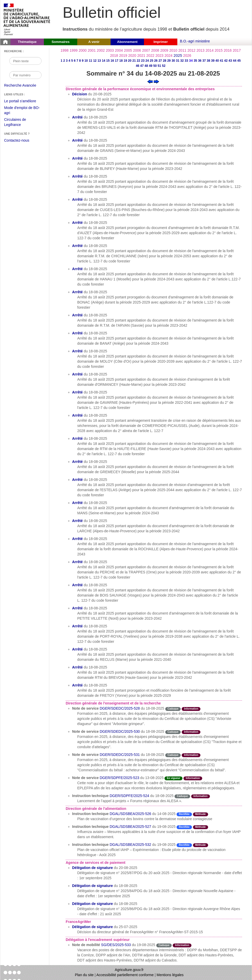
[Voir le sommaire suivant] (156, 81)
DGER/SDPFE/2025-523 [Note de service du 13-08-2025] (119, 778)
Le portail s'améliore (24, 101)
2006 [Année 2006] (137, 50)
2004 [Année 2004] (119, 50)
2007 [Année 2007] (146, 50)
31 (178, 61)
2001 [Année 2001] (92, 50)
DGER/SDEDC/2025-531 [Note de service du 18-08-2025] (120, 755)
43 (230, 61)
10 (86, 61)
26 (156, 61)
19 (125, 61)
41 (222, 61)
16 (112, 61)
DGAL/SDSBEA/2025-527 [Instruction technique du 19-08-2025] (130, 827)
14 (104, 61)
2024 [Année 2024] (168, 56)
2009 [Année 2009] (164, 50)
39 (213, 61)
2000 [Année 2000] (83, 50)
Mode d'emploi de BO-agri (22, 111)
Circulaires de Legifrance (19, 123)
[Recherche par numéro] (25, 75)
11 (90, 61)
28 (165, 61)
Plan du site (84, 975)
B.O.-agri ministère (195, 41)
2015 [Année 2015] (219, 50)
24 (147, 61)
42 (226, 61)
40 (217, 61)
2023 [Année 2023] (159, 56)
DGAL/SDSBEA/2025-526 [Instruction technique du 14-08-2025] (130, 814)
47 (142, 66)
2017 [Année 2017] (237, 50)
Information (191, 709)
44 (235, 61)
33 (186, 61)
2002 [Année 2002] (101, 50)
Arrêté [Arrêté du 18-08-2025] (77, 117)
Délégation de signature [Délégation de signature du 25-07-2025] (93, 927)
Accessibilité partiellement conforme (125, 975)
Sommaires (61, 42)
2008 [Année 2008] (155, 50)
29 (169, 61)
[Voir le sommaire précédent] (150, 81)
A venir (94, 42)
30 (173, 61)
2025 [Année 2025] (178, 55)
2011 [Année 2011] (182, 50)
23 (143, 61)
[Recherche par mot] (25, 61)
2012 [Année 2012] (191, 50)
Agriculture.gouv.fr (129, 970)
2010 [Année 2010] (173, 50)
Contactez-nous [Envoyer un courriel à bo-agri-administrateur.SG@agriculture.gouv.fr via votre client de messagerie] (17, 140)
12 (95, 61)
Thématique (27, 42)
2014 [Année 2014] (210, 50)
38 (209, 61)
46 (137, 66)
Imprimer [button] (161, 42)
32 (182, 61)
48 (146, 66)
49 (151, 66)
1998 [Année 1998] (65, 50)
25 (152, 61)
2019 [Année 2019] (123, 56)
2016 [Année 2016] (228, 50)
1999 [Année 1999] (74, 50)
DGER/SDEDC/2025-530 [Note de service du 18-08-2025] (120, 731)
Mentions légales (170, 975)
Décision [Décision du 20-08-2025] (80, 94)
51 (159, 66)
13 (99, 61)
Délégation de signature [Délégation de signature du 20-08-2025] (93, 868)
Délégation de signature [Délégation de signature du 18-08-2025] (93, 886)
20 (130, 61)
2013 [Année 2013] (201, 50)
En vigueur (173, 778)
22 (138, 61)
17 (117, 61)
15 (108, 61)
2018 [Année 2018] (114, 56)
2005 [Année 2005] (128, 50)
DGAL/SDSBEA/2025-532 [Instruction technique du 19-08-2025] (130, 845)
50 (155, 66)
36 (200, 61)
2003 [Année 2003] (110, 50)
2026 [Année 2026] (187, 56)
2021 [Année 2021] (141, 56)
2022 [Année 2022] (150, 56)
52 (164, 66)
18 (121, 61)
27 (160, 61)
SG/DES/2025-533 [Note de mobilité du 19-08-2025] (116, 945)
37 (204, 61)
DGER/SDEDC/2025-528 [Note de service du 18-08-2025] (120, 708)
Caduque (173, 709)
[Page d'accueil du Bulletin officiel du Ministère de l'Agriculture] (5, 42)
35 (195, 61)
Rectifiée (184, 814)
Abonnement (127, 42)
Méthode (201, 814)
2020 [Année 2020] (132, 56)
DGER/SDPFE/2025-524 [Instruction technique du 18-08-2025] (129, 796)
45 (239, 61)
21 (134, 61)
